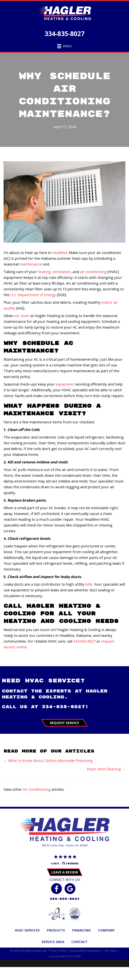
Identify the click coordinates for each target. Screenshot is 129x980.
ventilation (62, 272)
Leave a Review (65, 872)
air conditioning (93, 272)
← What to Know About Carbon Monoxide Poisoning (48, 761)
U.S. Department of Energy (33, 295)
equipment (65, 384)
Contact (79, 942)
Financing (81, 930)
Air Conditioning (37, 789)
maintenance (31, 264)
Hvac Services (27, 930)
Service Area (53, 942)
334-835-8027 (65, 34)
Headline (60, 253)
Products (56, 930)
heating (44, 272)
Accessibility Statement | (87, 951)
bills (89, 584)
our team (22, 316)
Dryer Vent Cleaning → (106, 769)
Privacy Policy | (59, 951)
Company (106, 930)
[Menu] (64, 46)
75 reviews (70, 863)
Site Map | (111, 951)
